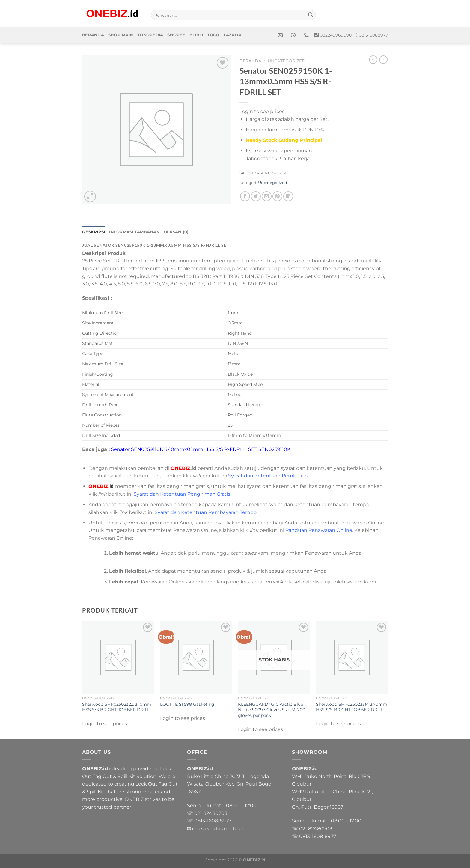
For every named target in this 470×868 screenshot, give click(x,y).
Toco (213, 35)
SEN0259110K (275, 449)
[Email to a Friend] (267, 196)
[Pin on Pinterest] (277, 196)
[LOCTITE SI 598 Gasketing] (196, 657)
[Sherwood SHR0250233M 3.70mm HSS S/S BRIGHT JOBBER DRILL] (352, 657)
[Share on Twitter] (256, 196)
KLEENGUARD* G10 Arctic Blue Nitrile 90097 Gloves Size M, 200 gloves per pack (272, 710)
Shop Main (121, 35)
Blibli (196, 35)
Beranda (93, 35)
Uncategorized (287, 61)
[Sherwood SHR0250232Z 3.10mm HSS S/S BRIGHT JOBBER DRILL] (118, 657)
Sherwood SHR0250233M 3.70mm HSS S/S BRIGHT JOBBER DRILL (352, 707)
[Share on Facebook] (245, 196)
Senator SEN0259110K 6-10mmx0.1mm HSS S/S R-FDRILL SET (184, 449)
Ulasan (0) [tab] (176, 232)
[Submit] (311, 15)
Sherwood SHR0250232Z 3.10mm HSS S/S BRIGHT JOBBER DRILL (117, 707)
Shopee (176, 35)
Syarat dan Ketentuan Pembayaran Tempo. (206, 512)
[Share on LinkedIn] (288, 196)
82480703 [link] (215, 813)
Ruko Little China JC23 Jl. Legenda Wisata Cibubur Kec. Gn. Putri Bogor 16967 (230, 784)
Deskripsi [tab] (94, 232)
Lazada (233, 35)
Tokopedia (150, 35)
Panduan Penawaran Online (319, 530)
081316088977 (373, 35)
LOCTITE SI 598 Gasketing (187, 704)
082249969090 (336, 35)
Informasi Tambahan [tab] (134, 232)
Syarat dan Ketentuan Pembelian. (268, 476)
